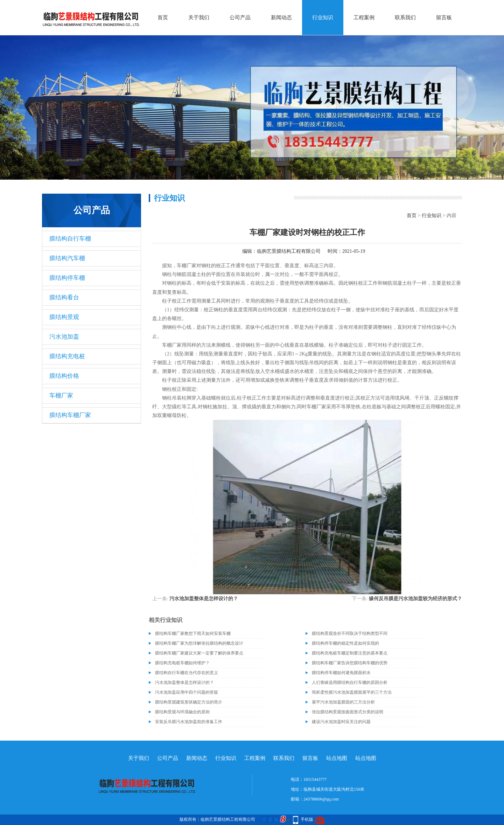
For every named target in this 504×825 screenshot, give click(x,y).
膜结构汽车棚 (67, 258)
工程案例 (364, 18)
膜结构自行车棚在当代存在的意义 (187, 673)
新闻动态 (281, 18)
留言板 (444, 18)
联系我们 (405, 18)
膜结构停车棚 (67, 278)
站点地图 (337, 758)
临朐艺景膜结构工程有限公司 (289, 251)
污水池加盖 (64, 337)
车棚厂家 (61, 396)
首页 (163, 18)
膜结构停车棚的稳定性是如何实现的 (345, 643)
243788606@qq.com (321, 799)
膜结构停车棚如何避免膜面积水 (341, 673)
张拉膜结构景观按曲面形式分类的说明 (348, 712)
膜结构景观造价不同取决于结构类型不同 (350, 633)
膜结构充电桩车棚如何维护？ (182, 663)
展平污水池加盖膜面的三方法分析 (343, 702)
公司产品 (240, 18)
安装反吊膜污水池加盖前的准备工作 (189, 722)
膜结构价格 (64, 376)
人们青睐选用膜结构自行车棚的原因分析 (350, 682)
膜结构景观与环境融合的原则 (182, 712)
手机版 (307, 819)
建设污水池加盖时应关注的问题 (341, 722)
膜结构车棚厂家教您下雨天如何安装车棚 (193, 633)
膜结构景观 (64, 317)
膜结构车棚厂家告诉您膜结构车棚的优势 (350, 663)
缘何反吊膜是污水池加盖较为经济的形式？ (415, 599)
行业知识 (323, 18)
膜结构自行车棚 (70, 239)
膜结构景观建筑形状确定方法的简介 (189, 702)
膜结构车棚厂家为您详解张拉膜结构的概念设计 (199, 643)
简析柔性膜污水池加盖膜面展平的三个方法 (352, 692)
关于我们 (199, 18)
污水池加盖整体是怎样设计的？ (204, 599)
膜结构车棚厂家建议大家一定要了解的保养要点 (199, 653)
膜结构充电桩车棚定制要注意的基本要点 (350, 653)
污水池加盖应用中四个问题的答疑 (187, 692)
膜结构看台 (64, 297)
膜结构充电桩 (67, 356)
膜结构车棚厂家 (70, 415)
